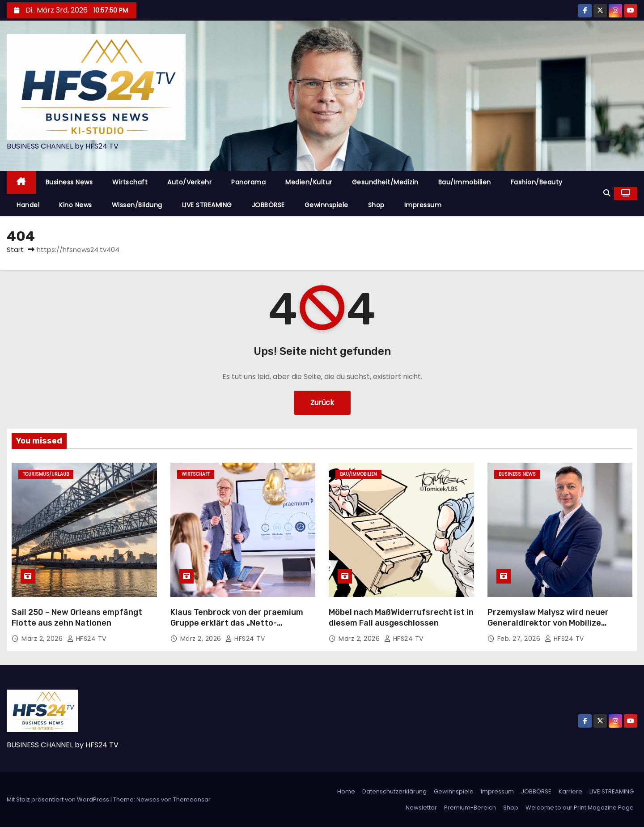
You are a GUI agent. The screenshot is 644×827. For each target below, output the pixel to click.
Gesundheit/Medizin (385, 182)
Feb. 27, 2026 (520, 639)
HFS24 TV (87, 639)
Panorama (248, 182)
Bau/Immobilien (465, 182)
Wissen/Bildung (137, 205)
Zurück (322, 403)
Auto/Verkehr (189, 182)
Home (346, 791)
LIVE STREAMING (207, 205)
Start (15, 249)
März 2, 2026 (43, 639)
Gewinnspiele (326, 205)
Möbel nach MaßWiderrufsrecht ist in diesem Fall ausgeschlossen (401, 618)
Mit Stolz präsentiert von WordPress (59, 799)
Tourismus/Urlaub (46, 474)
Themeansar (192, 799)
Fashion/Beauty (537, 182)
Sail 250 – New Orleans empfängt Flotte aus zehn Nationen (77, 618)
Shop (376, 205)
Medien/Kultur (309, 182)
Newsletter (421, 808)
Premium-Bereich (470, 808)
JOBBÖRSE (268, 205)
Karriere (570, 791)
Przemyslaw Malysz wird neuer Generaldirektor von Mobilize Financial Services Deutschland (549, 623)
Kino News (76, 205)
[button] (607, 193)
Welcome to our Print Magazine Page (580, 808)
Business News (69, 182)
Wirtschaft (130, 182)
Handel (28, 205)
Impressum (423, 205)
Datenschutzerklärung (394, 791)
